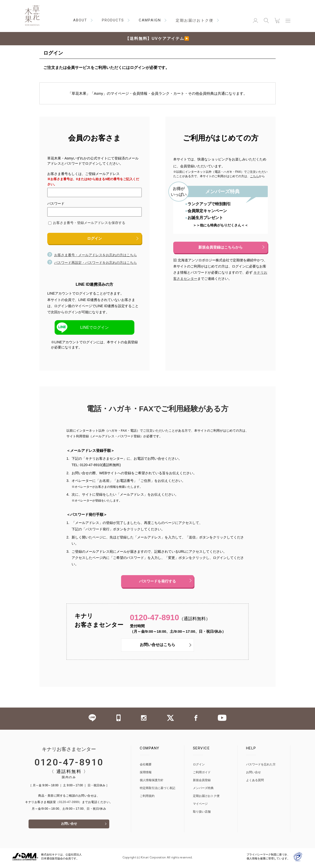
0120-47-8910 (156, 619)
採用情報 (146, 774)
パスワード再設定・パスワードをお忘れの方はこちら (92, 263)
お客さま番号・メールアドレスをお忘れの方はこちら (92, 255)
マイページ (200, 806)
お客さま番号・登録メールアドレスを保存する (89, 223)
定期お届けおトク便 (206, 798)
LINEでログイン (94, 328)
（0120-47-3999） (69, 804)
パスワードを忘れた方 (261, 766)
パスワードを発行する (157, 582)
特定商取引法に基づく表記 (157, 790)
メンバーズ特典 (203, 790)
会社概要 (146, 766)
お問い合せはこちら (157, 647)
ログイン (94, 239)
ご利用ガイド (202, 774)
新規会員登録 (202, 782)
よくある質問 (255, 782)
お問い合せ (69, 827)
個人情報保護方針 (152, 782)
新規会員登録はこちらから (220, 247)
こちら (254, 176)
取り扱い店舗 (202, 814)
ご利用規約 (147, 798)
